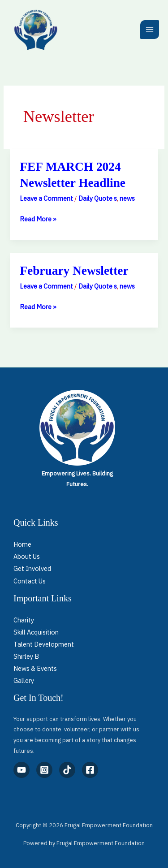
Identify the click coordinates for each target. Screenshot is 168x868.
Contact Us (30, 581)
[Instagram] (44, 770)
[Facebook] (90, 770)
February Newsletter (74, 271)
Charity (24, 620)
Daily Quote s (98, 198)
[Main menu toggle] (150, 30)
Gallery (24, 680)
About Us (27, 556)
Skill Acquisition (36, 632)
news (127, 198)
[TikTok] (67, 770)
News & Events (35, 668)
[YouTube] (22, 770)
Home (22, 544)
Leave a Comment (46, 198)
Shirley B (26, 656)
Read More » (38, 218)
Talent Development (44, 644)
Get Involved (32, 568)
